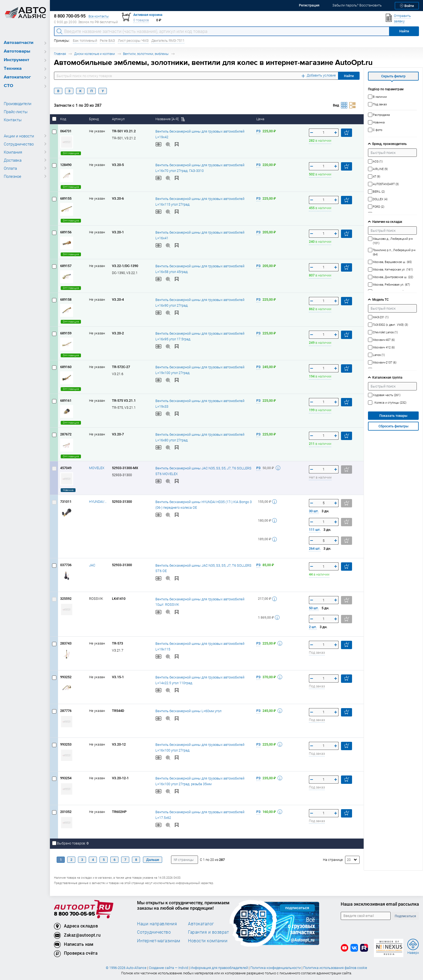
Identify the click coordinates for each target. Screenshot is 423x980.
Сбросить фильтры (393, 426)
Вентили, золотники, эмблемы (146, 54)
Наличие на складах (387, 222)
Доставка (13, 160)
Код (64, 119)
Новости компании (208, 941)
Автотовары (17, 51)
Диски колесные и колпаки (95, 54)
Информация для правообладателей (219, 968)
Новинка (68, 490)
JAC (92, 565)
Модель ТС (381, 299)
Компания (13, 152)
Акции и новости (19, 136)
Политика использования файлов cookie (335, 968)
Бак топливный (85, 41)
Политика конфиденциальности (276, 968)
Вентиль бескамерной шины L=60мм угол (188, 711)
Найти (349, 76)
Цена (261, 119)
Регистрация (309, 5)
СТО (8, 86)
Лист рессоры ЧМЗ (133, 41)
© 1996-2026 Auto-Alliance (126, 968)
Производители (18, 103)
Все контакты (99, 16)
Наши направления (157, 924)
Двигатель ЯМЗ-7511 (168, 41)
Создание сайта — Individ (168, 968)
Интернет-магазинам (158, 941)
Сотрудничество (19, 144)
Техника (13, 69)
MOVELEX (97, 468)
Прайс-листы (16, 112)
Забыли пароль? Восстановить (357, 5)
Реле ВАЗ (107, 41)
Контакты (13, 120)
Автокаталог (17, 77)
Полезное (13, 176)
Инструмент (16, 60)
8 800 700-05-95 (74, 914)
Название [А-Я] (170, 119)
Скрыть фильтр (393, 76)
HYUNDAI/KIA (98, 502)
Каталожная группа (387, 377)
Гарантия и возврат (208, 932)
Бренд (94, 119)
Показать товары (393, 416)
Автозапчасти (19, 43)
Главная (60, 54)
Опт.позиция (71, 153)
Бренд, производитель (389, 144)
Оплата (10, 168)
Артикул (119, 119)
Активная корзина (148, 15)
